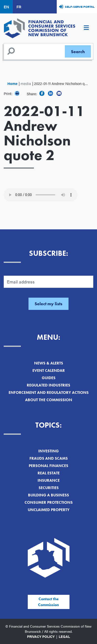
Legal (64, 636)
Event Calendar (49, 370)
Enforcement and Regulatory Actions (49, 392)
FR (19, 7)
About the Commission (49, 400)
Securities (49, 488)
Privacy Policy (41, 636)
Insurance (49, 480)
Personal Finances (48, 466)
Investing (48, 451)
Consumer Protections (49, 502)
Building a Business (48, 495)
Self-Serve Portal (80, 7)
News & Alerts (49, 363)
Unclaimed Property (49, 510)
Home (12, 83)
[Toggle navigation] (86, 28)
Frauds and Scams (49, 458)
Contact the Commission (48, 602)
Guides (49, 378)
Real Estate (49, 473)
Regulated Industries (48, 385)
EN (6, 7)
